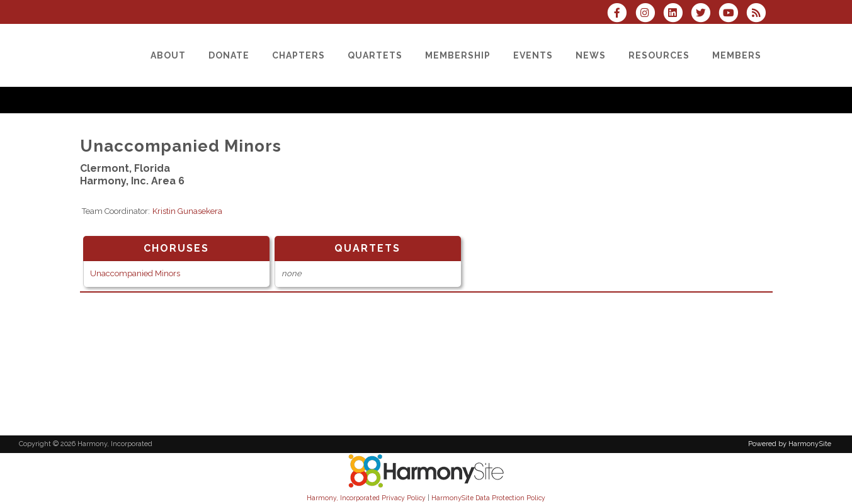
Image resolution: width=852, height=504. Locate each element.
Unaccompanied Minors (135, 273)
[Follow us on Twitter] (705, 14)
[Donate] (229, 55)
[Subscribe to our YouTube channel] (732, 14)
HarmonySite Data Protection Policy (488, 498)
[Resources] (659, 55)
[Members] (737, 55)
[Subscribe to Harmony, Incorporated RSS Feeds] (759, 14)
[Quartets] (375, 55)
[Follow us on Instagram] (649, 14)
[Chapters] (298, 55)
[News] (591, 55)
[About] (168, 55)
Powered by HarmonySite (790, 444)
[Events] (533, 55)
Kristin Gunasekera (187, 211)
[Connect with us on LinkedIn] (677, 14)
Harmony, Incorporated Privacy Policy (366, 498)
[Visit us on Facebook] (621, 14)
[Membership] (458, 55)
